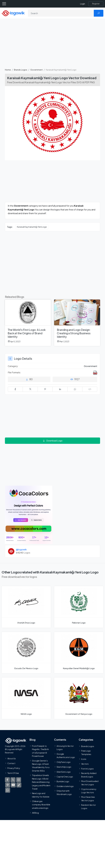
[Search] (61, 13)
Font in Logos (87, 769)
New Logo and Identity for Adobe (41, 795)
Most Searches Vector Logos (88, 799)
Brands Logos (21, 70)
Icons (84, 759)
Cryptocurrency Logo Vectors (89, 791)
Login (83, 4)
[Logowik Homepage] (13, 13)
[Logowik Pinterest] (8, 785)
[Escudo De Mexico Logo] (26, 653)
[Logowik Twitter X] (13, 780)
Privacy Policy (14, 768)
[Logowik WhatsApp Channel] (8, 790)
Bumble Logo (63, 781)
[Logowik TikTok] (19, 785)
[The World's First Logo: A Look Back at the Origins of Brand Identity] (28, 323)
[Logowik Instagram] (19, 780)
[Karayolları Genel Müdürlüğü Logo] (79, 653)
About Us (12, 758)
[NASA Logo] (26, 698)
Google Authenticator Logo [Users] (66, 756)
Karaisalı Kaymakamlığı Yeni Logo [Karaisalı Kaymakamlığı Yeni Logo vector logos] (32, 227)
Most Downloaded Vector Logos (90, 783)
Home (8, 70)
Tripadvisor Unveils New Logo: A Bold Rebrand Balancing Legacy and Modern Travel (41, 782)
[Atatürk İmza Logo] (26, 607)
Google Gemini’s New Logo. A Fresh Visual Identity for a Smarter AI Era (41, 766)
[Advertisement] (52, 45)
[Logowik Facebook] (7, 780)
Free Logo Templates (86, 752)
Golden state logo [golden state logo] (65, 786)
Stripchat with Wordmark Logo (64, 793)
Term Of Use (13, 773)
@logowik (21, 549)
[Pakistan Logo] (79, 607)
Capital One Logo (65, 777)
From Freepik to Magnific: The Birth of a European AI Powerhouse (40, 751)
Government (37, 70)
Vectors (85, 764)
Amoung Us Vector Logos (65, 748)
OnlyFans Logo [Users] (64, 762)
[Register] (96, 4)
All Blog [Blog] (35, 813)
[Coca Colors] (29, 515)
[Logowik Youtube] (13, 785)
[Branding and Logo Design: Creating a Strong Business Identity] (77, 323)
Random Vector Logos (89, 807)
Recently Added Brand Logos (89, 775)
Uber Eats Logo (64, 772)
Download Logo (52, 441)
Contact (11, 763)
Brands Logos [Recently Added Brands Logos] (88, 746)
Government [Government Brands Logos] (91, 366)
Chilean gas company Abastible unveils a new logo (41, 805)
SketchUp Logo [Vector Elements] (64, 767)
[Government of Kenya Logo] (79, 698)
